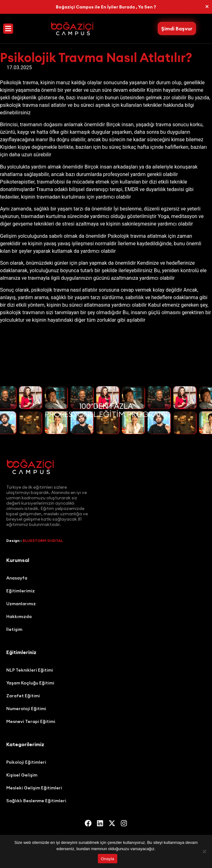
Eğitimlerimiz (21, 591)
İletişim (14, 629)
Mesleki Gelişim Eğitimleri (34, 788)
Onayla (108, 859)
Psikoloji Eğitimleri (26, 762)
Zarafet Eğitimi (23, 696)
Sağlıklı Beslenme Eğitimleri (36, 801)
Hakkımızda (19, 616)
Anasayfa (17, 578)
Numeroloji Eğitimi (26, 709)
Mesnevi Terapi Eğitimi (31, 721)
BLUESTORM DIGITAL (43, 541)
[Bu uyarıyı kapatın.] (207, 7)
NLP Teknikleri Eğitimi (30, 670)
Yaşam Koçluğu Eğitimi (30, 683)
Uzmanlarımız (21, 604)
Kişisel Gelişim (22, 775)
